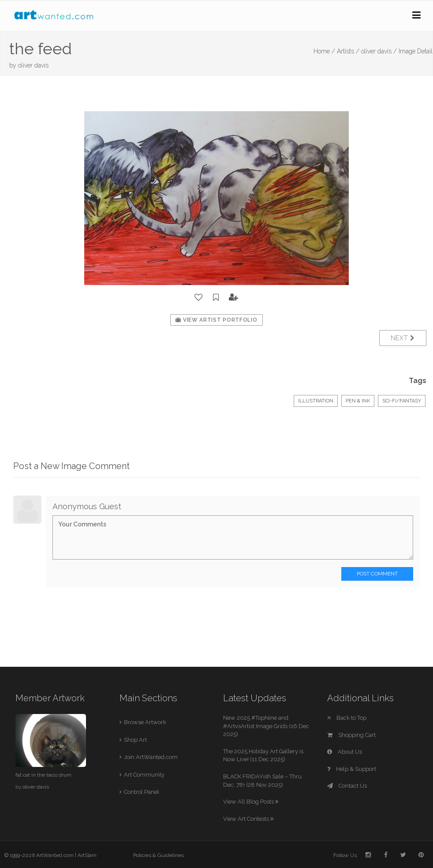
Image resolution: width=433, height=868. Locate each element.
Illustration (316, 401)
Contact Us (347, 786)
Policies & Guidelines (159, 855)
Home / (324, 51)
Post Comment (377, 574)
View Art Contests (248, 819)
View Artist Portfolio (216, 320)
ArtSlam (87, 855)
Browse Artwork (145, 722)
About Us (345, 752)
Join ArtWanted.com (151, 757)
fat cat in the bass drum (43, 775)
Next (403, 338)
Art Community (144, 775)
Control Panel (142, 792)
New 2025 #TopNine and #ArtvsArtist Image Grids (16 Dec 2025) (266, 726)
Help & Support (352, 769)
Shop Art (135, 740)
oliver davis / (379, 51)
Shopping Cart (351, 735)
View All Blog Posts (251, 802)
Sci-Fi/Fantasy (402, 401)
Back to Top (347, 718)
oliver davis (33, 65)
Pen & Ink (358, 401)
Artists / (348, 51)
